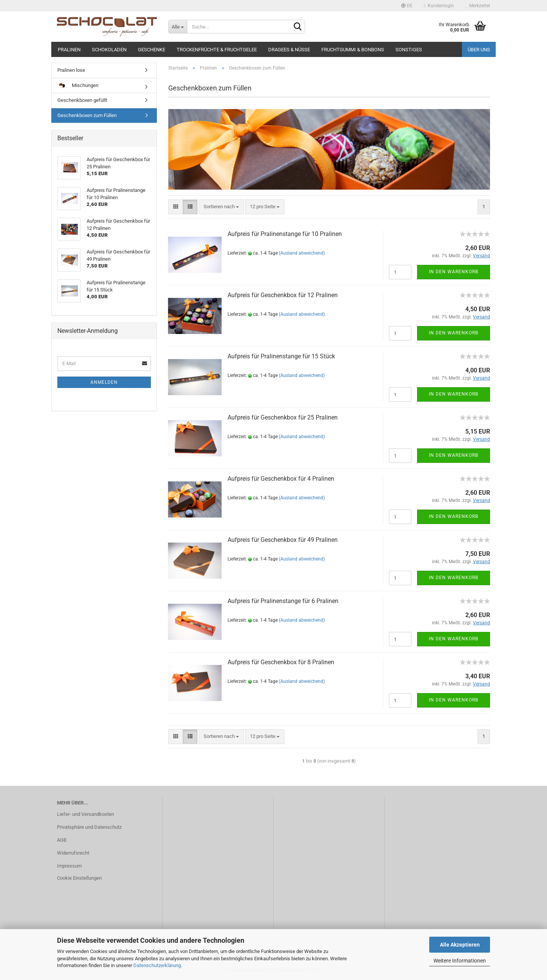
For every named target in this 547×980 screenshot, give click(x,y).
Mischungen (78, 86)
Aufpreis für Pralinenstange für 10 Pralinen (285, 234)
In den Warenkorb (454, 272)
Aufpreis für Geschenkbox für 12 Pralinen (283, 295)
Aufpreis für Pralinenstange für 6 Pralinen (283, 601)
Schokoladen (109, 50)
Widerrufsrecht (73, 853)
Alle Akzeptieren (460, 945)
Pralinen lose (71, 70)
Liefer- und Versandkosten (85, 814)
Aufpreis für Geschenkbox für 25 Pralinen (283, 417)
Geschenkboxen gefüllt (82, 100)
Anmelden (104, 382)
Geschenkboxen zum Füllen (87, 115)
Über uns (479, 50)
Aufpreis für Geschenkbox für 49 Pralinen (283, 540)
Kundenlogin (439, 6)
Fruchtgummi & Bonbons (353, 50)
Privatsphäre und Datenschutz (89, 827)
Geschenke (152, 50)
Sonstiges (409, 50)
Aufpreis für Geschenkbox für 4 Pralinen (281, 479)
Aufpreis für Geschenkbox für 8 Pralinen (281, 662)
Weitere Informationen (460, 961)
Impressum (69, 866)
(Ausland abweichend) (302, 253)
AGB (62, 840)
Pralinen (69, 50)
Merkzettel (478, 6)
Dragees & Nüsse (289, 50)
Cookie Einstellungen (79, 878)
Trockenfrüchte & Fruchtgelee (217, 50)
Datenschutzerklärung (157, 965)
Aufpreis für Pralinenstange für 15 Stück (281, 356)
